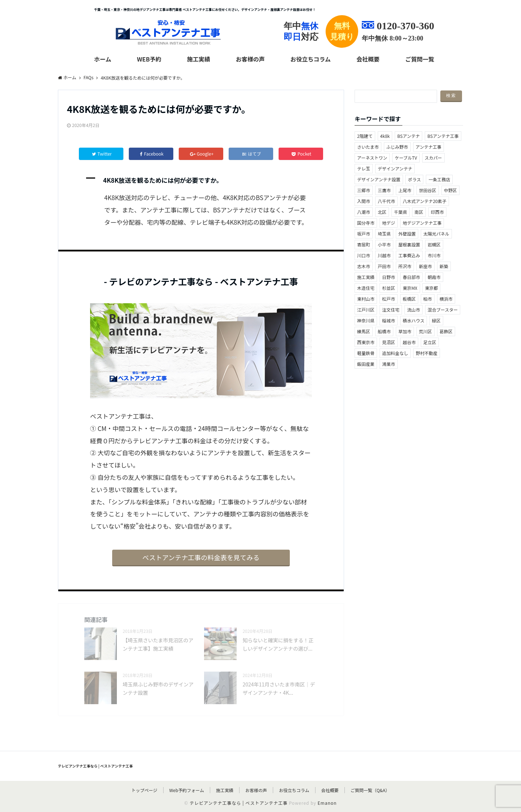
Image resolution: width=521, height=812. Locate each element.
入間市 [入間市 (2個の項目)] (364, 201)
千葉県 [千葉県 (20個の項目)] (401, 212)
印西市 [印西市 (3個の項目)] (437, 212)
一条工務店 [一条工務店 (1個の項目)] (439, 179)
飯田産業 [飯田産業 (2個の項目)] (366, 364)
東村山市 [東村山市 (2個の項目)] (366, 299)
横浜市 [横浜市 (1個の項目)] (446, 299)
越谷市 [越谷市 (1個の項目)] (409, 342)
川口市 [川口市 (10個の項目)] (364, 255)
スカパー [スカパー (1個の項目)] (433, 158)
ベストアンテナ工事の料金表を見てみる (201, 557)
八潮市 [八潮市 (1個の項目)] (364, 212)
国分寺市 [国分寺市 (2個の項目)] (366, 223)
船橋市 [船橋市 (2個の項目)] (384, 331)
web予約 (149, 59)
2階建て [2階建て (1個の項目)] (365, 136)
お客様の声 (250, 59)
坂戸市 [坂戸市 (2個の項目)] (364, 234)
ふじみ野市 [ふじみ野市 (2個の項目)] (397, 147)
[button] (201, 180)
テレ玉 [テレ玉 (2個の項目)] (364, 168)
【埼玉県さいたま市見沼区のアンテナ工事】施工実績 (158, 644)
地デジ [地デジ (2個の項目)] (389, 223)
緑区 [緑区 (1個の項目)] (436, 320)
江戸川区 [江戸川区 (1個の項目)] (366, 310)
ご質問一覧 (420, 59)
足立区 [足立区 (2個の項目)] (430, 342)
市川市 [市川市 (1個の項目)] (434, 255)
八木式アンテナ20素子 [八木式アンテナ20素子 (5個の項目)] (425, 201)
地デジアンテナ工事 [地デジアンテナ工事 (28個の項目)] (422, 223)
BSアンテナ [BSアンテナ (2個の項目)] (408, 136)
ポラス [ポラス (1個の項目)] (414, 179)
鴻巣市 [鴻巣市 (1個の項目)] (389, 364)
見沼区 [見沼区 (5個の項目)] (389, 342)
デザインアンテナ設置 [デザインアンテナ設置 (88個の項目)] (379, 179)
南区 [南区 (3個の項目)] (419, 212)
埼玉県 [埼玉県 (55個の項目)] (384, 234)
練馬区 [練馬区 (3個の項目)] (364, 331)
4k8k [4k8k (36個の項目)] (385, 136)
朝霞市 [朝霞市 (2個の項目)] (434, 277)
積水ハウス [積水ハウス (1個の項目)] (414, 320)
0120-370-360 (405, 26)
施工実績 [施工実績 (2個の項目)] (366, 277)
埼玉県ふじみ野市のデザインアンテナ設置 (158, 688)
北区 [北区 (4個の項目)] (382, 212)
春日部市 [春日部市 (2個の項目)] (411, 277)
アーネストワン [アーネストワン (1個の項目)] (372, 158)
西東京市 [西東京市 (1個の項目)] (366, 342)
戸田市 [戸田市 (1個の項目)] (384, 266)
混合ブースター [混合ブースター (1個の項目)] (443, 310)
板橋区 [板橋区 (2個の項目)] (409, 299)
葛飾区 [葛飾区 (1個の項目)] (446, 331)
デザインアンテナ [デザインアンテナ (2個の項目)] (395, 168)
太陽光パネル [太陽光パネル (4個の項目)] (436, 234)
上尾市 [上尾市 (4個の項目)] (405, 190)
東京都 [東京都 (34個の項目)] (431, 288)
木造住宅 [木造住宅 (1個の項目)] (366, 288)
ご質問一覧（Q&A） (370, 790)
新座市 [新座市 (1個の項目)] (425, 266)
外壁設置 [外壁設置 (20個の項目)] (407, 234)
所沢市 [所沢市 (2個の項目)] (405, 266)
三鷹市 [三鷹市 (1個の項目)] (384, 190)
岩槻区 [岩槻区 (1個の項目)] (434, 244)
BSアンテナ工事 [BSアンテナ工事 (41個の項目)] (443, 136)
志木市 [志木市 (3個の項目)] (364, 266)
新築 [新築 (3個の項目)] (444, 266)
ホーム (103, 59)
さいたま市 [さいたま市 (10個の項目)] (368, 147)
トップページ (144, 790)
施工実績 (199, 59)
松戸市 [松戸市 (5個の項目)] (389, 299)
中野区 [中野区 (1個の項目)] (450, 190)
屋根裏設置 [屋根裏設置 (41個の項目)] (409, 244)
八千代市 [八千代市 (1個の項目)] (386, 201)
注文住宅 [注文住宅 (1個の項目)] (391, 310)
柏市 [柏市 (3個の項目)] (428, 299)
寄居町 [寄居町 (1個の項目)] (364, 244)
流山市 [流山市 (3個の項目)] (414, 310)
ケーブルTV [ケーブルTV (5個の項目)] (406, 158)
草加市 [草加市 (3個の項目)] (405, 331)
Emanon (327, 803)
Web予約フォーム (187, 790)
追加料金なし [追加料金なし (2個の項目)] (395, 353)
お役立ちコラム (311, 59)
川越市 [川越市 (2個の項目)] (384, 255)
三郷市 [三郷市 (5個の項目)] (364, 190)
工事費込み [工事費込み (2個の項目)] (409, 255)
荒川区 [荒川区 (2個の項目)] (425, 331)
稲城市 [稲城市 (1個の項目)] (389, 320)
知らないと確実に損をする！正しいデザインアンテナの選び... (278, 644)
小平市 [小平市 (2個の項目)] (384, 244)
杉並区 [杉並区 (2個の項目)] (389, 288)
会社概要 (368, 59)
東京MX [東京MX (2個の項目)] (410, 288)
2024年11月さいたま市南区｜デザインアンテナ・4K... (279, 688)
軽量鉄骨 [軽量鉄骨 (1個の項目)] (366, 353)
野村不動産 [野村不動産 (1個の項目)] (427, 353)
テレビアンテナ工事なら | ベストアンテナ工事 (95, 766)
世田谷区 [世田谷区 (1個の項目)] (428, 190)
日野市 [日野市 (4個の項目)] (389, 277)
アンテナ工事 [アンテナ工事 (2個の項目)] (429, 147)
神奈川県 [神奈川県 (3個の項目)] (366, 320)
